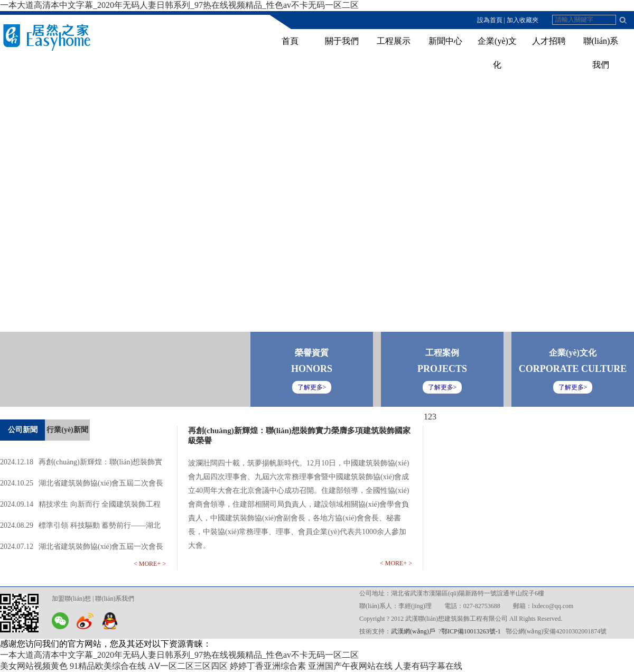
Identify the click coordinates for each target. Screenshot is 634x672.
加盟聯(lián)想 (71, 599)
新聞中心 (445, 41)
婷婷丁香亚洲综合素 (268, 666)
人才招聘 (549, 41)
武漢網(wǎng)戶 (413, 631)
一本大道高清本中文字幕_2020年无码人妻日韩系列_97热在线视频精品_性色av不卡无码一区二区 (179, 5)
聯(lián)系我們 (115, 599)
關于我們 (342, 41)
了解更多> (573, 387)
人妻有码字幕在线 (428, 666)
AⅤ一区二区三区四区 (188, 666)
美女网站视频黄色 (34, 666)
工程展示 (394, 41)
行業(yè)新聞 (67, 430)
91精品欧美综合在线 (108, 666)
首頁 (290, 41)
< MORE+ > (150, 564)
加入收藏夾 (523, 20)
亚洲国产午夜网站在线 (350, 666)
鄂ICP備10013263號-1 (471, 631)
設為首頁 (490, 20)
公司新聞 (23, 430)
